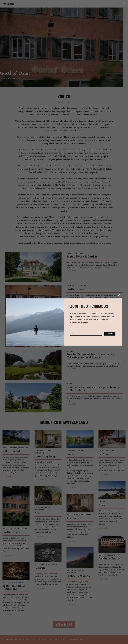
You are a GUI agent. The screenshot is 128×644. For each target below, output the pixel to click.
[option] (64, 49)
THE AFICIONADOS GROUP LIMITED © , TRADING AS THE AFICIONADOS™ (34, 640)
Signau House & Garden (28, 76)
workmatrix (80, 640)
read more (71, 271)
